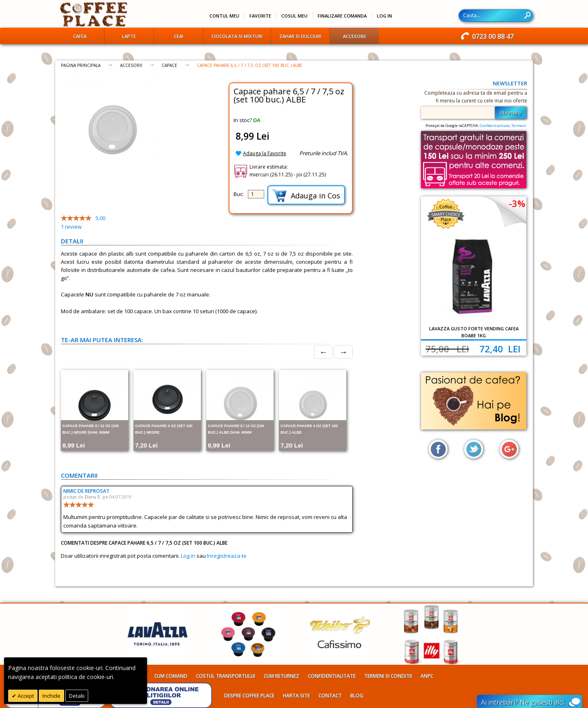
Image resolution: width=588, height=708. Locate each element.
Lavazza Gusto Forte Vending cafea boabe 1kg (474, 332)
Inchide (51, 696)
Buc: (239, 194)
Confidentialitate (495, 126)
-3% (517, 203)
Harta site (296, 696)
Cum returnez (282, 676)
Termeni (519, 126)
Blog (357, 696)
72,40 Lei (500, 349)
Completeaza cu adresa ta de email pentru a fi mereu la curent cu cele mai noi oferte (476, 97)
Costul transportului (226, 676)
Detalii (77, 696)
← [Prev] (323, 352)
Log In (384, 16)
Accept (25, 696)
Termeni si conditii (388, 676)
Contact (330, 696)
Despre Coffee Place (249, 696)
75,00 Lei (447, 349)
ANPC (427, 676)
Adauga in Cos (306, 195)
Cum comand (171, 676)
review (71, 227)
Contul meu (224, 16)
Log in (188, 556)
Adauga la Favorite (265, 153)
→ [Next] (343, 352)
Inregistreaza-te (227, 556)
